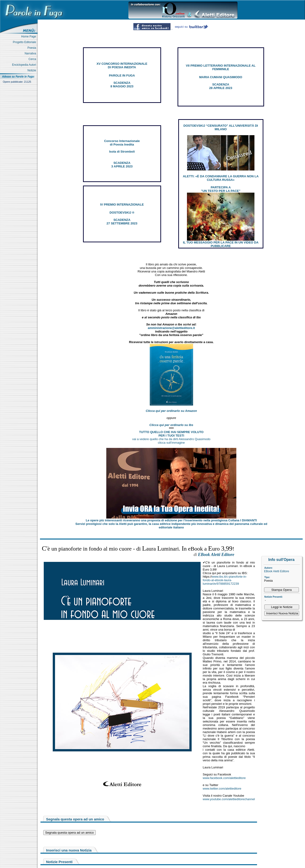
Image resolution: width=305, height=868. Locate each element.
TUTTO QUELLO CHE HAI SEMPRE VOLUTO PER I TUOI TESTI (171, 434)
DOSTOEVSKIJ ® (122, 213)
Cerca (33, 59)
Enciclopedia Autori (25, 65)
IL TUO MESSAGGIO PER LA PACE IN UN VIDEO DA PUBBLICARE (221, 244)
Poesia (33, 48)
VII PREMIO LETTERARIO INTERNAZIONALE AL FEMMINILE (221, 67)
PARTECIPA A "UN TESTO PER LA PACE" (221, 189)
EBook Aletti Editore (277, 571)
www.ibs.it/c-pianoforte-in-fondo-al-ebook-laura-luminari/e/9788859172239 (225, 580)
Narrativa (31, 53)
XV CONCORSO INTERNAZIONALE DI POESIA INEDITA (122, 65)
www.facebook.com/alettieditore (224, 778)
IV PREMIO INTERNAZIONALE (122, 205)
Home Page (29, 37)
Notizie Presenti (59, 862)
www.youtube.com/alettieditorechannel (229, 799)
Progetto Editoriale (25, 42)
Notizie (33, 70)
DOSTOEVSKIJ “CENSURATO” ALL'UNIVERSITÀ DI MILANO (221, 127)
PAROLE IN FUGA (122, 75)
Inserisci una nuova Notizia (69, 850)
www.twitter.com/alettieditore (222, 789)
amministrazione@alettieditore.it (171, 328)
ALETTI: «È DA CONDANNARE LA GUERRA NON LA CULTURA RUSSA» (221, 178)
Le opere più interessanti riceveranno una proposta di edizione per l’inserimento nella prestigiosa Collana (171, 520)
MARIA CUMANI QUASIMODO (221, 77)
